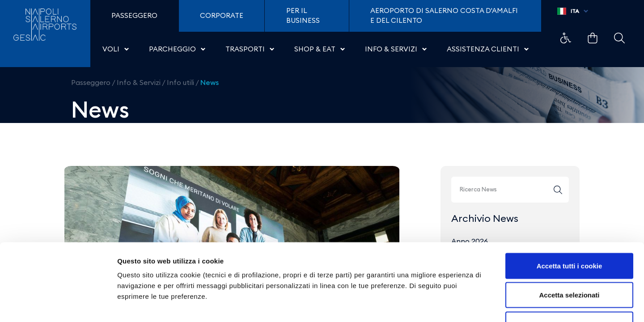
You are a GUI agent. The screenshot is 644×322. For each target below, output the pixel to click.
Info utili (180, 82)
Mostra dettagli (470, 304)
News (210, 82)
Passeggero (91, 82)
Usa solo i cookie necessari (569, 263)
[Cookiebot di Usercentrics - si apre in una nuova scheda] (58, 305)
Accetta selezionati (569, 234)
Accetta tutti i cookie (570, 205)
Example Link (566, 38)
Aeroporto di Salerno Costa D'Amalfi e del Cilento (444, 16)
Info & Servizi (139, 82)
